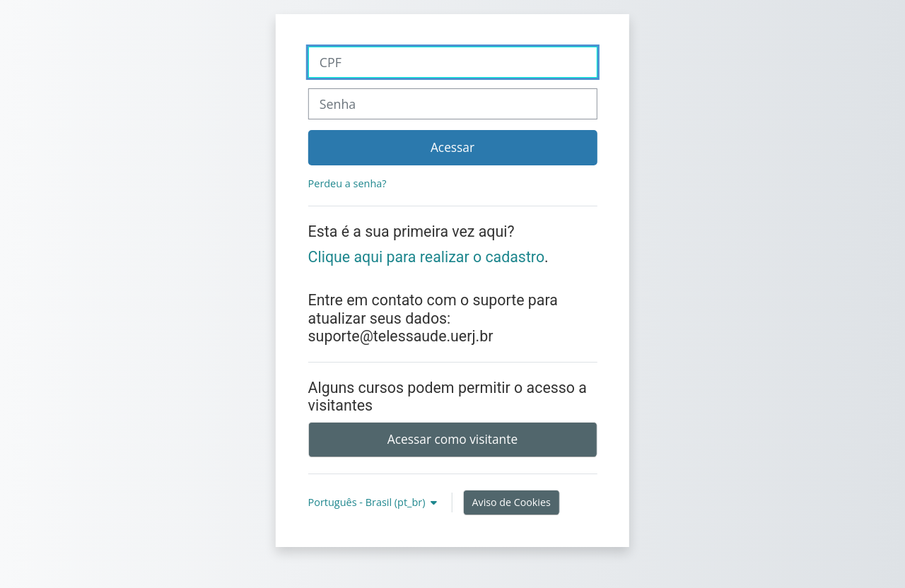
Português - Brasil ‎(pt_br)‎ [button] (368, 502)
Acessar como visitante (452, 439)
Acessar (452, 147)
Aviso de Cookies (512, 502)
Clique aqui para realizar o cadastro (427, 257)
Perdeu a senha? (348, 183)
